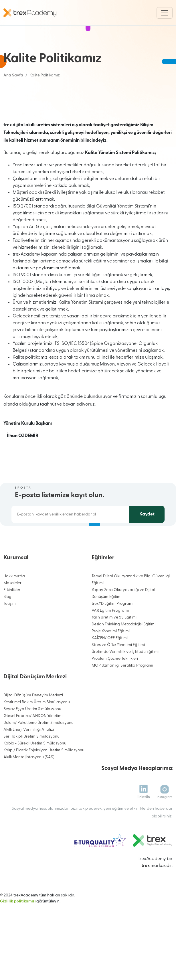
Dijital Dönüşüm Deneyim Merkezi (33, 721)
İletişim (10, 629)
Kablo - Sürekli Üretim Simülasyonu (35, 769)
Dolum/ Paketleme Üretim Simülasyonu (38, 748)
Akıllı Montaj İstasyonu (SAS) (29, 782)
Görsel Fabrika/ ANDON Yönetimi (33, 741)
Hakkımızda (14, 601)
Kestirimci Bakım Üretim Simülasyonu (37, 727)
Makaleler (12, 608)
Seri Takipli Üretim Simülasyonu (31, 762)
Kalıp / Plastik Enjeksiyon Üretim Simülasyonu (44, 775)
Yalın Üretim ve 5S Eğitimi (114, 643)
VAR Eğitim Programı (110, 636)
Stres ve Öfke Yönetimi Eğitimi (118, 670)
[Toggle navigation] (165, 13)
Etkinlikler (12, 615)
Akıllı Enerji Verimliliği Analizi (29, 755)
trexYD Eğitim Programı (112, 629)
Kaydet (147, 540)
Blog (7, 622)
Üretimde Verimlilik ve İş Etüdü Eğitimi (125, 677)
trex (146, 891)
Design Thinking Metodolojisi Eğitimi (123, 650)
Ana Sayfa (13, 75)
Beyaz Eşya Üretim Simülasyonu (32, 734)
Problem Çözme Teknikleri (115, 684)
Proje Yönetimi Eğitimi (111, 656)
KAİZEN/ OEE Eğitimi (110, 663)
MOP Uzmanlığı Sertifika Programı (122, 691)
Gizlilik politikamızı (18, 927)
